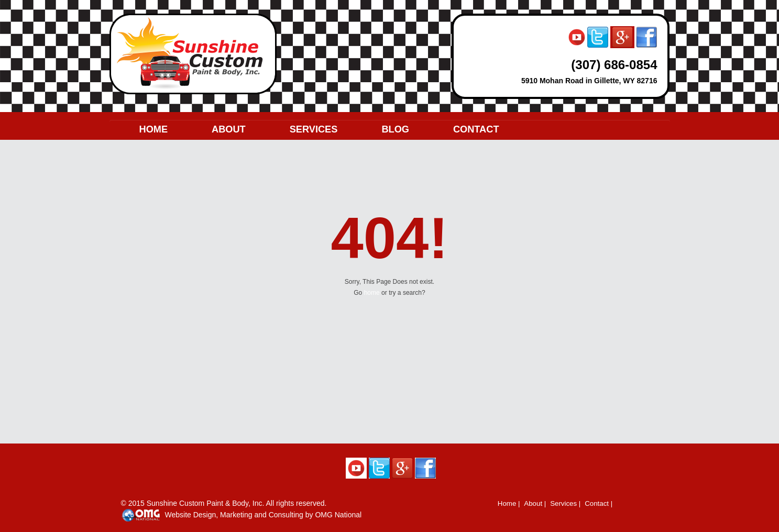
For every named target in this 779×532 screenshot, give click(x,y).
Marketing (236, 515)
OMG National (338, 515)
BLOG (395, 129)
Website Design (191, 515)
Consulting (286, 515)
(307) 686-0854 (614, 65)
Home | (509, 503)
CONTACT (476, 129)
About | (535, 503)
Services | (565, 503)
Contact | (599, 503)
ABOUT (229, 129)
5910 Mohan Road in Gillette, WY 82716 (589, 81)
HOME (154, 129)
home (372, 293)
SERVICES (314, 129)
